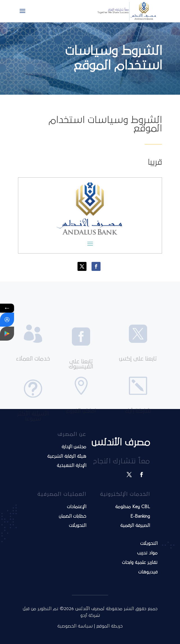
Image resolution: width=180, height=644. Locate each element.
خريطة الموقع (110, 626)
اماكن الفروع (81, 422)
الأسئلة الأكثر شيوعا (33, 429)
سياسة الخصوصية (75, 626)
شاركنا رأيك (138, 422)
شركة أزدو (90, 615)
